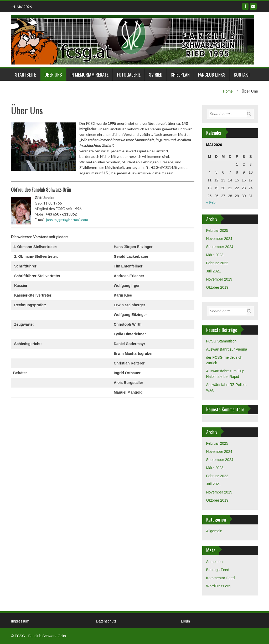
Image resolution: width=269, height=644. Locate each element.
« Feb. (211, 202)
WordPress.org (218, 586)
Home (228, 91)
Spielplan (180, 74)
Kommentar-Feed (221, 578)
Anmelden (214, 562)
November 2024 (219, 239)
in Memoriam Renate (89, 74)
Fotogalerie (129, 74)
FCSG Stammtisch (221, 341)
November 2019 (219, 279)
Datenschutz (106, 621)
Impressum (20, 621)
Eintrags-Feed (218, 570)
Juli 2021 (214, 271)
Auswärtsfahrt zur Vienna (227, 349)
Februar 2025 (217, 230)
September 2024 (220, 247)
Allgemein (214, 531)
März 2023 (215, 255)
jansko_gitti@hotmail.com (67, 220)
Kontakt (242, 74)
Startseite (25, 74)
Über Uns (53, 74)
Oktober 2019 (217, 287)
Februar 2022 (217, 263)
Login (185, 621)
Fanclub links (212, 74)
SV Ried (156, 74)
